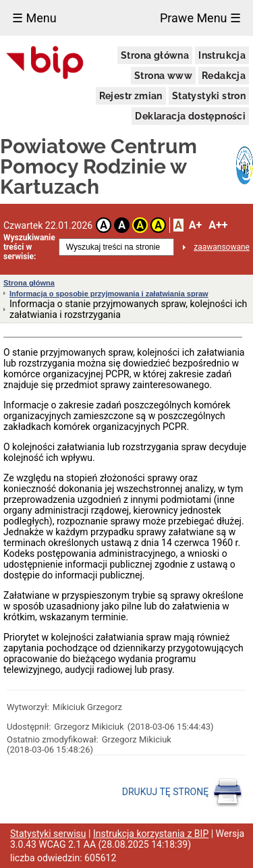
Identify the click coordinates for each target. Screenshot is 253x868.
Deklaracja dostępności (190, 116)
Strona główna (155, 55)
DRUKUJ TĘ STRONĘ (182, 792)
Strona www (163, 76)
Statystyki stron (209, 96)
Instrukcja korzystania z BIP (151, 834)
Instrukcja (222, 55)
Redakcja (224, 76)
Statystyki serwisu (48, 834)
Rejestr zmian (131, 96)
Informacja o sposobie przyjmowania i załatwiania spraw (109, 294)
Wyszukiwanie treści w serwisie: (29, 247)
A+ (195, 225)
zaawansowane (222, 247)
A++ (218, 225)
